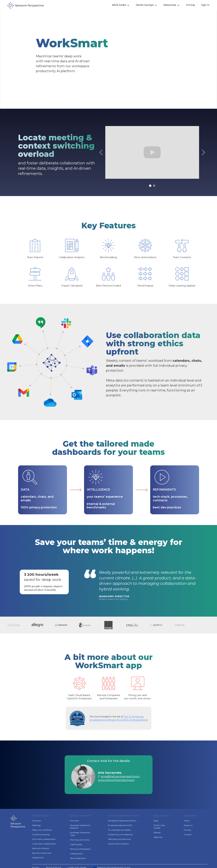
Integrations (38, 858)
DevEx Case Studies (159, 827)
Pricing (190, 5)
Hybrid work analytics (118, 844)
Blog (156, 821)
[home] (26, 5)
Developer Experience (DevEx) (122, 821)
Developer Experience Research (80, 827)
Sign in (205, 5)
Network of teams (41, 848)
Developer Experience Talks (80, 834)
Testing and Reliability (80, 849)
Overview (37, 821)
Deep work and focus (42, 830)
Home (187, 821)
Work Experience (78, 858)
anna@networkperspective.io (120, 776)
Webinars (158, 837)
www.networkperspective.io (116, 780)
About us (188, 825)
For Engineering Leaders (119, 830)
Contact (188, 834)
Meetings (36, 825)
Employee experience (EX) (120, 825)
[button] (121, 5)
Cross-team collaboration (44, 844)
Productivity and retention (121, 834)
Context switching (41, 834)
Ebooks (157, 832)
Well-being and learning (119, 839)
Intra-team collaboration (44, 839)
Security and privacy (42, 853)
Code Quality (76, 844)
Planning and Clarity (80, 840)
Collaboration (76, 854)
